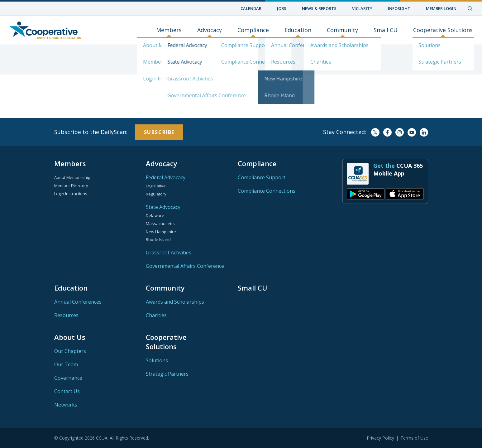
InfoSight (399, 8)
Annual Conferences (78, 302)
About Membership (72, 177)
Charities (156, 315)
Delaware (155, 215)
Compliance (253, 30)
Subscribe (159, 132)
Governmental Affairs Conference (185, 266)
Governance (68, 378)
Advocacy (210, 30)
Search (470, 9)
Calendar (251, 8)
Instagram (400, 132)
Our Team (66, 364)
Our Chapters (70, 351)
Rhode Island (158, 239)
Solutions (157, 360)
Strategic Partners (167, 374)
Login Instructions (71, 194)
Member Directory (71, 185)
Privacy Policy (380, 438)
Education (298, 30)
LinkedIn (424, 132)
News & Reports (319, 8)
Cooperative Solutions (443, 30)
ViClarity (362, 8)
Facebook (387, 132)
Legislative (156, 186)
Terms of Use (414, 438)
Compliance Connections (267, 191)
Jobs (282, 8)
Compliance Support (262, 177)
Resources (66, 315)
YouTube (412, 132)
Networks (66, 405)
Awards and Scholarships (175, 302)
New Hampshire (161, 232)
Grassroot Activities (169, 253)
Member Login (441, 8)
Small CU (386, 30)
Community (342, 30)
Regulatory (156, 194)
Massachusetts (160, 224)
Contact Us (67, 391)
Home (45, 30)
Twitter (375, 132)
